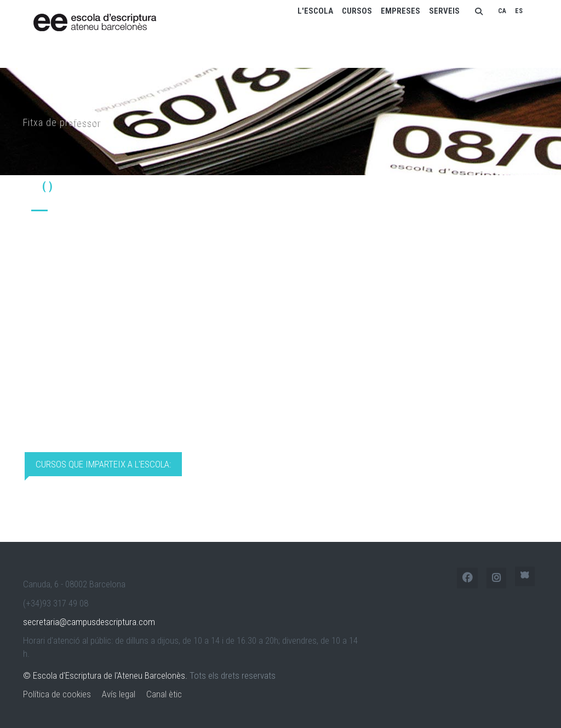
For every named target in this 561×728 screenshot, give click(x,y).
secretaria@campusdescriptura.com (89, 622)
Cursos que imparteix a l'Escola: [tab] (103, 464)
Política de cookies (57, 694)
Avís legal (119, 694)
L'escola (315, 11)
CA (502, 11)
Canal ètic (164, 694)
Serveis (444, 11)
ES (519, 11)
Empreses (400, 11)
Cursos (357, 11)
